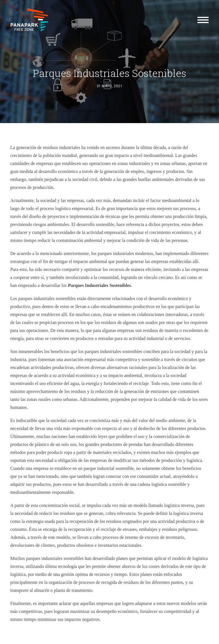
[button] (203, 20)
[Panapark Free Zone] (29, 20)
